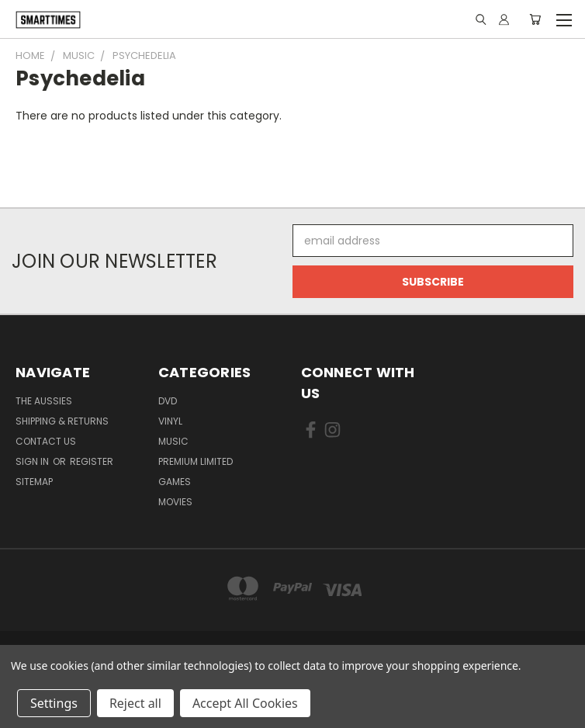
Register (92, 461)
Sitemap (34, 482)
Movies (175, 502)
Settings (54, 703)
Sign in (33, 461)
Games (175, 482)
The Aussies (44, 401)
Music (173, 441)
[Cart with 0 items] (535, 19)
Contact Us (46, 441)
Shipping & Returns (62, 421)
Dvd (168, 401)
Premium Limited (196, 461)
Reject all (135, 703)
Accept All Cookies (245, 703)
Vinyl (170, 421)
